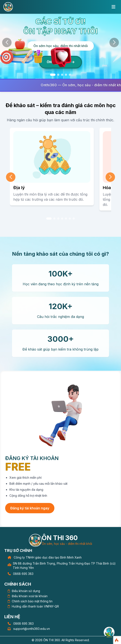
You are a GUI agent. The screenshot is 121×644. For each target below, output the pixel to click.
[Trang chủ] (35, 540)
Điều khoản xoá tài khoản (30, 596)
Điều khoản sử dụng (26, 591)
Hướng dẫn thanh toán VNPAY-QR (35, 606)
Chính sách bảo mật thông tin (32, 601)
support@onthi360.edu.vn (32, 629)
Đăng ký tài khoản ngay (30, 508)
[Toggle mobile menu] (114, 7)
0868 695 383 (23, 574)
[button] (53, 75)
